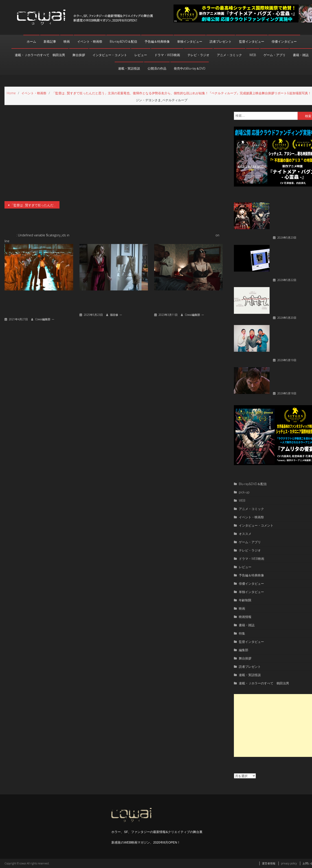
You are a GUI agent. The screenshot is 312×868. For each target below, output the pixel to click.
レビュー (141, 55)
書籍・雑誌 (301, 55)
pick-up (244, 492)
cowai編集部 (43, 319)
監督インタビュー (252, 42)
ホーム (31, 42)
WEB (253, 55)
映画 (67, 42)
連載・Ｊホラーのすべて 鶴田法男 (40, 55)
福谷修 (114, 315)
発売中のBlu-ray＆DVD (190, 68)
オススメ (245, 534)
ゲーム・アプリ (275, 55)
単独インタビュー (190, 42)
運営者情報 (269, 863)
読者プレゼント (221, 42)
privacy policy (289, 863)
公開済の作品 (157, 68)
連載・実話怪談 (129, 68)
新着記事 (50, 42)
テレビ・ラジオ (198, 55)
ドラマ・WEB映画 (167, 55)
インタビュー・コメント (110, 55)
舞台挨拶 (79, 55)
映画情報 (245, 617)
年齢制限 (245, 600)
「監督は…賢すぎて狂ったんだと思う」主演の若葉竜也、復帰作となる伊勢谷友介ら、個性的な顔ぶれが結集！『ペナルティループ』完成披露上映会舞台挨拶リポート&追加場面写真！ (35, 205)
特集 (242, 633)
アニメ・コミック (229, 55)
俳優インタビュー (284, 42)
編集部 (244, 650)
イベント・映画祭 (90, 42)
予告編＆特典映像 (157, 42)
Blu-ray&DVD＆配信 (123, 42)
